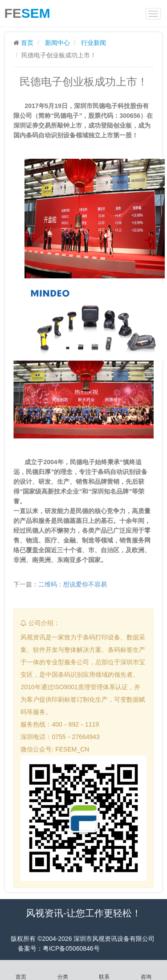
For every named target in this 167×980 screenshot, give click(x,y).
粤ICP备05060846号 (71, 948)
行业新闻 (94, 43)
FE (27, 12)
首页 (27, 43)
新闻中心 (57, 43)
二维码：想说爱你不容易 (73, 584)
